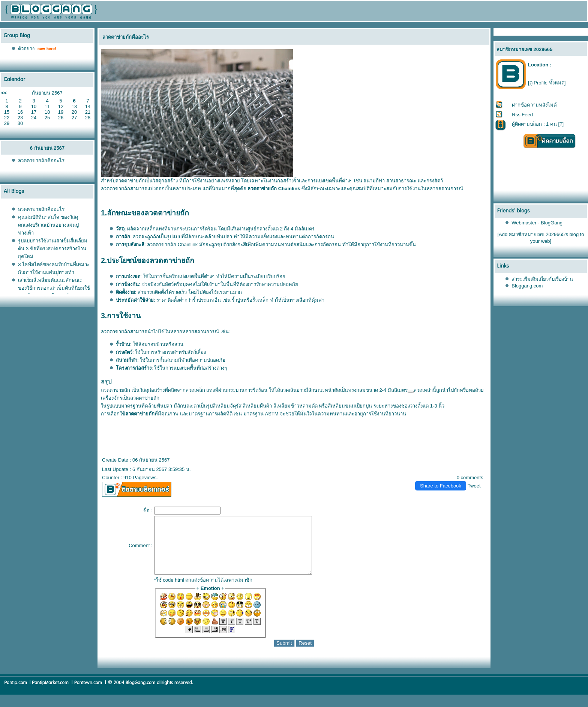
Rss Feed (522, 115)
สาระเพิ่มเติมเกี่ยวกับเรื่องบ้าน (542, 279)
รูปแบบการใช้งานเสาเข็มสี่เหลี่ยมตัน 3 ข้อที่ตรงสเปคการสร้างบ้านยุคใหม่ (53, 249)
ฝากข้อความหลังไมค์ (534, 105)
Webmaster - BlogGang (537, 223)
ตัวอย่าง (26, 49)
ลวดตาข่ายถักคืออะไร (41, 160)
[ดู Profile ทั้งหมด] (547, 83)
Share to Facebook (441, 486)
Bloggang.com (527, 286)
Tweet (474, 486)
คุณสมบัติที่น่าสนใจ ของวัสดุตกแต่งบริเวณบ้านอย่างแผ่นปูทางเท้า (48, 225)
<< (4, 93)
